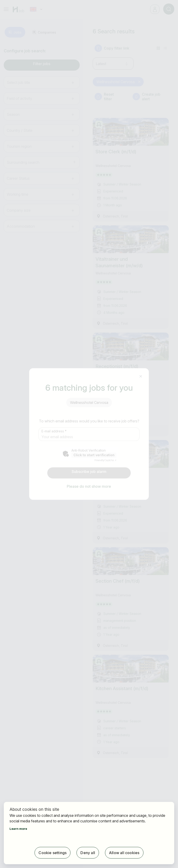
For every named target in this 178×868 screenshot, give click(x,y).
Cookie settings (52, 853)
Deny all (88, 853)
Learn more (18, 829)
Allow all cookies (124, 853)
